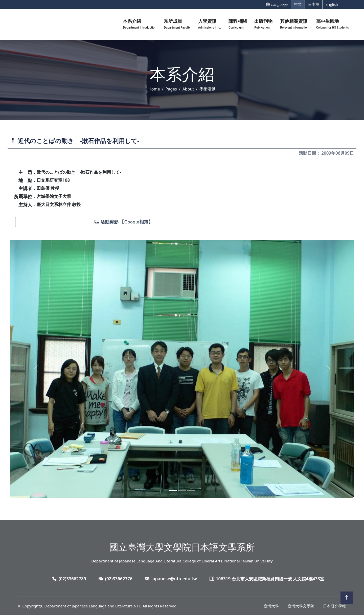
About (188, 89)
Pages (171, 89)
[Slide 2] (182, 491)
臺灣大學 (271, 606)
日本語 (314, 4)
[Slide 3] (191, 491)
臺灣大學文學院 (301, 606)
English (332, 4)
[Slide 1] (173, 491)
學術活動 (208, 89)
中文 (298, 4)
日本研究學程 (334, 606)
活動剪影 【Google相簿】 (124, 222)
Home (154, 89)
